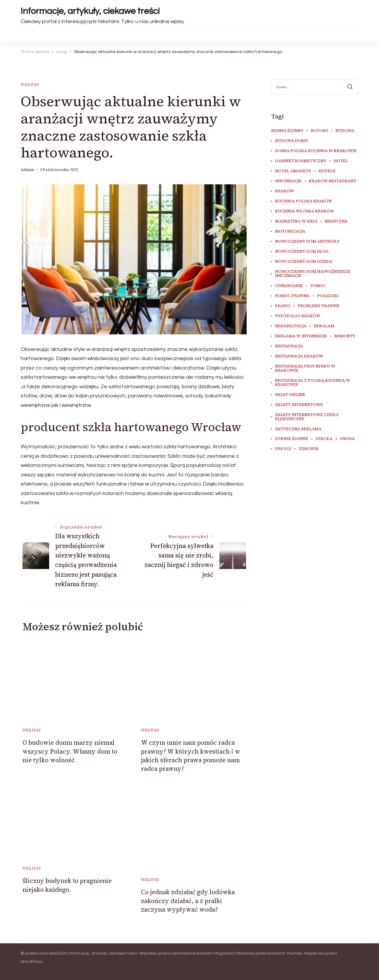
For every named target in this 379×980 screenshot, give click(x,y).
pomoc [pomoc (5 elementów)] (318, 286)
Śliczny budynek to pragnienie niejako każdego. (67, 885)
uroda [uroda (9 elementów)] (347, 439)
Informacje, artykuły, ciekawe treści (90, 11)
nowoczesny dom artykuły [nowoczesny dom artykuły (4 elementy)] (307, 241)
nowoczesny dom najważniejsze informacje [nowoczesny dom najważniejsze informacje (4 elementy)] (313, 274)
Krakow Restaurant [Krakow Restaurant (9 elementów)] (333, 181)
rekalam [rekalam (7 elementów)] (324, 326)
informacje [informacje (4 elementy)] (288, 181)
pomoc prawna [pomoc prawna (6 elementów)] (292, 296)
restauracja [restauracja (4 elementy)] (289, 346)
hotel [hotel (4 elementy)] (341, 161)
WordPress (32, 962)
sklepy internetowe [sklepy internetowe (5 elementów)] (299, 405)
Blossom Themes (285, 953)
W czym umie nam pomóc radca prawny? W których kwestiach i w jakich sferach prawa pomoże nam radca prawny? (191, 756)
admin (27, 170)
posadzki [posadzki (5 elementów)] (328, 296)
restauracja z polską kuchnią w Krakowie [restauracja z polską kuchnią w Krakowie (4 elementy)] (313, 383)
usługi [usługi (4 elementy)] (283, 449)
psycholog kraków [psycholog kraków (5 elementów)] (298, 316)
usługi (30, 84)
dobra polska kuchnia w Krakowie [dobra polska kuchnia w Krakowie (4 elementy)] (316, 151)
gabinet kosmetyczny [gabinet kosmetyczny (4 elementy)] (301, 161)
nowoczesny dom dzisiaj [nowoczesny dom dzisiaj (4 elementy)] (304, 262)
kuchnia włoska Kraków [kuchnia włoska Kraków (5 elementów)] (305, 211)
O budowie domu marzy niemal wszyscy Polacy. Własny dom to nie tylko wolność (70, 751)
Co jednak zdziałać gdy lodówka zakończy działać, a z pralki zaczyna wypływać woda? (188, 901)
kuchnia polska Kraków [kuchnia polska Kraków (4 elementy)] (304, 201)
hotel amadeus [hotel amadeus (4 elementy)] (293, 171)
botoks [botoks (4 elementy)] (319, 131)
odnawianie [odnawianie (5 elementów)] (289, 286)
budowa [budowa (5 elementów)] (345, 131)
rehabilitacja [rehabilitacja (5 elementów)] (291, 326)
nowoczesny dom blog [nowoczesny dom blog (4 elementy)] (302, 252)
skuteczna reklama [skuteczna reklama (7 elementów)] (298, 429)
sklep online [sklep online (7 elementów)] (290, 395)
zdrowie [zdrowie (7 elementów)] (309, 449)
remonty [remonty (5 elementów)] (345, 336)
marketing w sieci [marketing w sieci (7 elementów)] (296, 221)
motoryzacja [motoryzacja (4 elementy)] (290, 231)
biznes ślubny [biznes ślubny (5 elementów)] (287, 131)
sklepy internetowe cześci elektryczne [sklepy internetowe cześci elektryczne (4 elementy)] (307, 417)
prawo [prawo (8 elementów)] (283, 306)
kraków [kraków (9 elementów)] (285, 191)
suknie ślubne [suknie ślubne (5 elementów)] (292, 439)
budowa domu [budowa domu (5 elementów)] (292, 141)
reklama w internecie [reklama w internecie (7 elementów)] (301, 336)
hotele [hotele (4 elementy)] (327, 171)
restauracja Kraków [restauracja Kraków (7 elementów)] (299, 356)
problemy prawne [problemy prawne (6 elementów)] (319, 306)
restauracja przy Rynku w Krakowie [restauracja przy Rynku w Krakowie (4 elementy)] (305, 368)
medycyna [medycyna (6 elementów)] (336, 221)
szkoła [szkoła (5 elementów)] (324, 439)
